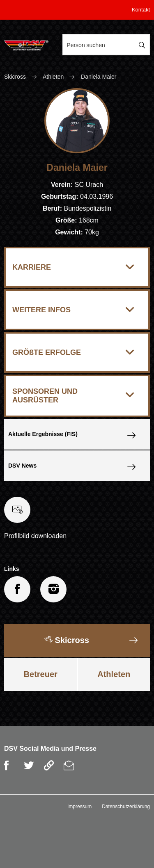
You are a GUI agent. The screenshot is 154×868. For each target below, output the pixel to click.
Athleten (53, 77)
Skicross (16, 77)
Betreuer (41, 674)
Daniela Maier (99, 77)
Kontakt (141, 10)
